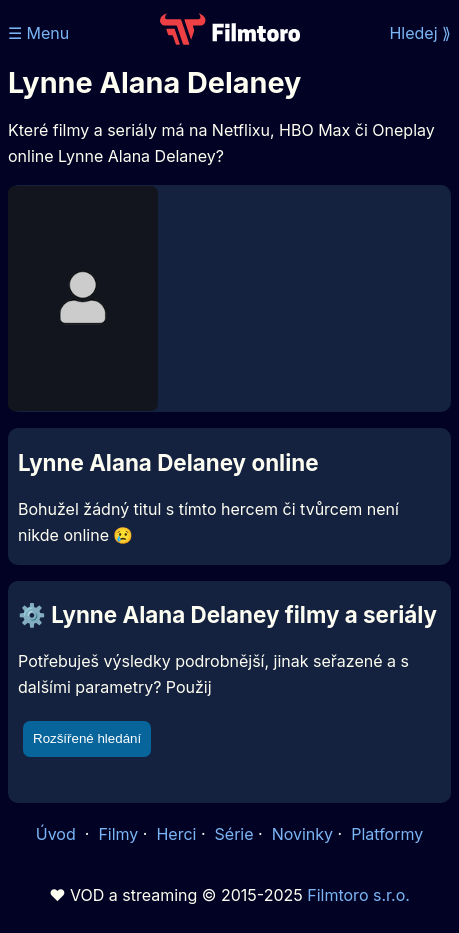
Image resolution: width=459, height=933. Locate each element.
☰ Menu (38, 33)
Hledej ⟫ (420, 33)
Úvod (58, 834)
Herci (176, 834)
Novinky (302, 834)
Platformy (387, 834)
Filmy (118, 834)
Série (234, 834)
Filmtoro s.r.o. (358, 895)
